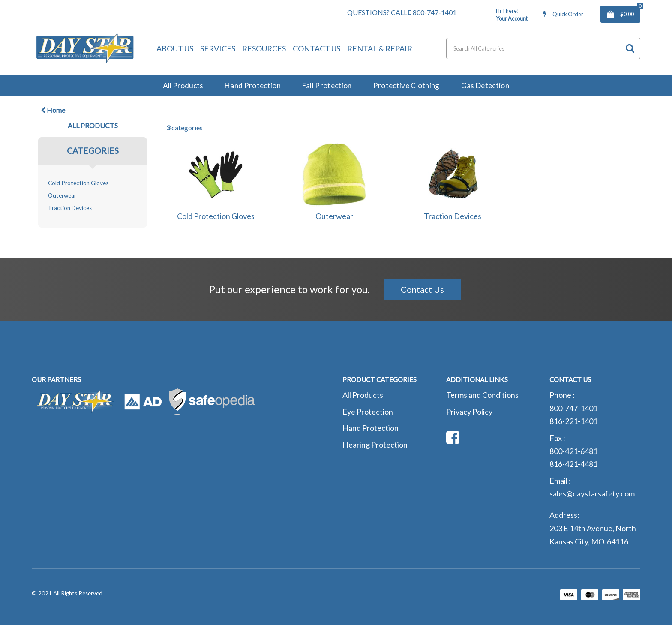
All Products (183, 86)
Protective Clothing (406, 86)
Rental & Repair (380, 48)
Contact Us (316, 48)
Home (53, 110)
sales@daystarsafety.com (592, 493)
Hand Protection (253, 86)
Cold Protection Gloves (78, 183)
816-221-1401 (573, 421)
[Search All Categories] (543, 48)
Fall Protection (327, 86)
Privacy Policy (469, 412)
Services (218, 48)
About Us (175, 48)
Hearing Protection (375, 445)
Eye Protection (368, 412)
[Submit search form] (630, 48)
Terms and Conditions (482, 395)
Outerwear (62, 195)
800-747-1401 (432, 12)
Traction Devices (70, 208)
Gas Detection (485, 86)
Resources (264, 48)
